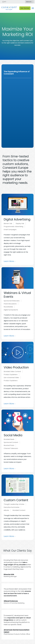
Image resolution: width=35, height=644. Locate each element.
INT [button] (4, 2)
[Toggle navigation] (33, 8)
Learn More (9, 261)
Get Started (25, 8)
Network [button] (29, 2)
